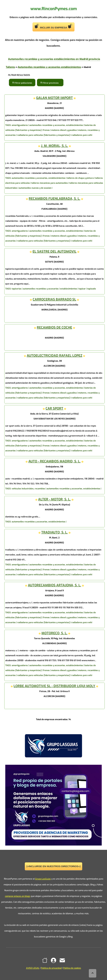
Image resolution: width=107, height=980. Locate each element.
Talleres (10, 67)
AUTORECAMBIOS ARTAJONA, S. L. (54, 585)
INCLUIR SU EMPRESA (54, 26)
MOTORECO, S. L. (54, 633)
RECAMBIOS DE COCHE (54, 328)
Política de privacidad (51, 968)
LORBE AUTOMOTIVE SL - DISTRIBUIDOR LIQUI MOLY (54, 686)
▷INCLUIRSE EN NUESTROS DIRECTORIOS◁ (53, 866)
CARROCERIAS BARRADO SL (54, 299)
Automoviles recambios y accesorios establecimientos (49, 67)
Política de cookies (72, 968)
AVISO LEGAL (33, 968)
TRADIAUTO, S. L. (54, 532)
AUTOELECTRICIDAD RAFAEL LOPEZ (54, 356)
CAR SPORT (54, 408)
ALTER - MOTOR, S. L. (54, 499)
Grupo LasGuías (43, 879)
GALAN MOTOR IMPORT (54, 98)
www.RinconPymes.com (54, 9)
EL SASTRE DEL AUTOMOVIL (54, 252)
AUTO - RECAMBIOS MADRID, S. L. (54, 461)
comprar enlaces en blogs (18, 896)
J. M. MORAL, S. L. (54, 146)
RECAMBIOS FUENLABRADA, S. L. (54, 199)
